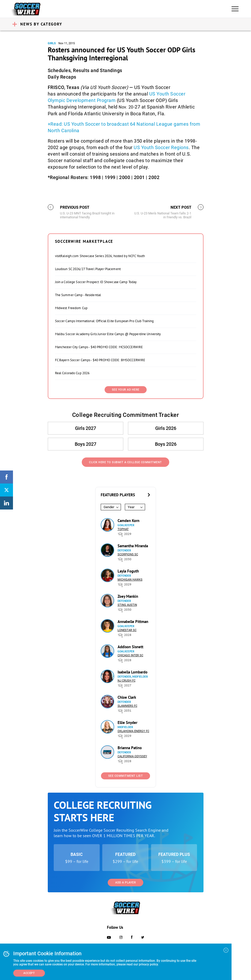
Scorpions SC (128, 554)
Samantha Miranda (133, 546)
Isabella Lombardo (133, 672)
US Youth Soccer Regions (161, 147)
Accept (29, 973)
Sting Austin (127, 605)
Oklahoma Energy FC (133, 731)
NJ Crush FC (127, 681)
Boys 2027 (86, 444)
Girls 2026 (166, 428)
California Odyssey (132, 756)
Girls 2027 (86, 428)
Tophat (123, 529)
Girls (52, 43)
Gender (109, 507)
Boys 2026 (166, 444)
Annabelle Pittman (133, 622)
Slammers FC (127, 706)
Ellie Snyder (127, 723)
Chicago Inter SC (130, 655)
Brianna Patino (130, 748)
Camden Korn (128, 521)
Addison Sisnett (130, 647)
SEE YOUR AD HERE (126, 390)
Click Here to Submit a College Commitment (125, 462)
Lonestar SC (127, 630)
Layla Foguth (128, 571)
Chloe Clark (127, 697)
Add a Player (125, 883)
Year (131, 507)
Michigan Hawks (130, 580)
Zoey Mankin (128, 596)
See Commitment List (126, 776)
